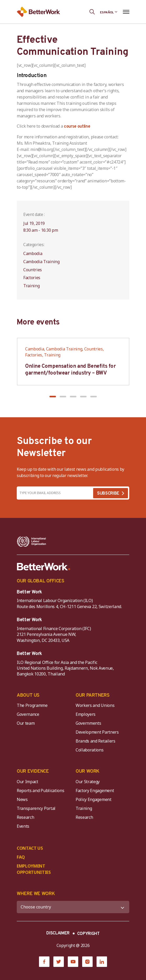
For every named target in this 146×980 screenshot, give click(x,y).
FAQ (21, 857)
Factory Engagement (95, 791)
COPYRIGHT (88, 934)
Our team (26, 723)
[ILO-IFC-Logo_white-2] (32, 542)
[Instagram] (87, 962)
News (22, 799)
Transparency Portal (36, 808)
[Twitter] (59, 962)
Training (84, 808)
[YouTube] (73, 962)
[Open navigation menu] (126, 12)
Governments (88, 723)
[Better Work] (44, 567)
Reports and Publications (40, 791)
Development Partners (97, 732)
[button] (53, 397)
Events (23, 826)
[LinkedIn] (102, 962)
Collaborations (90, 750)
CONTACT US (30, 848)
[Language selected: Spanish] (109, 12)
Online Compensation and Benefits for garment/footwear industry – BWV (71, 370)
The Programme (32, 705)
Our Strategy (88, 782)
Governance (28, 714)
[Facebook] (44, 962)
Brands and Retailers (96, 741)
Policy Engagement (94, 799)
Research (25, 817)
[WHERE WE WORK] (73, 907)
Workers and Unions (95, 705)
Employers (86, 714)
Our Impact (27, 782)
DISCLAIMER (58, 933)
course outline (77, 127)
